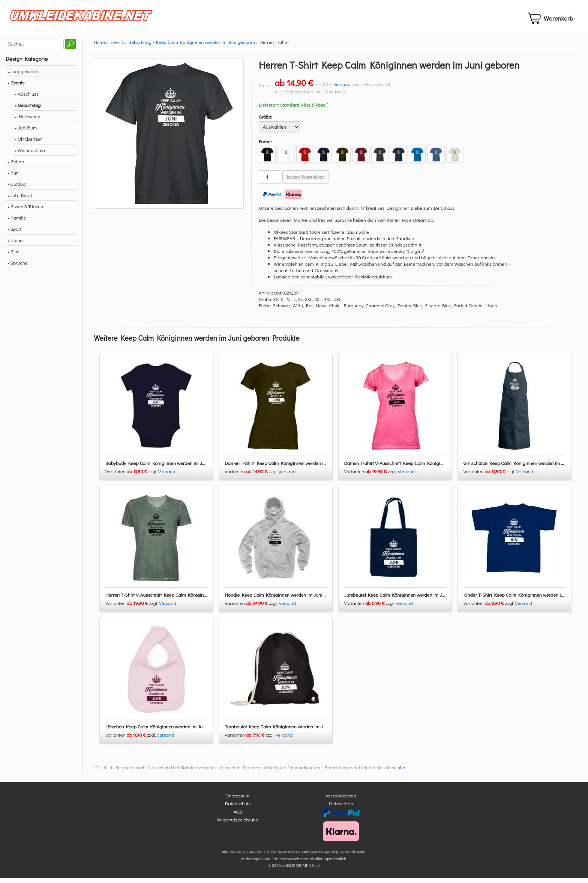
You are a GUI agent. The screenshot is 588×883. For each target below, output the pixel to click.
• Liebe (15, 244)
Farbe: (265, 146)
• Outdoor (17, 188)
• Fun (13, 177)
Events (117, 46)
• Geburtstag (28, 109)
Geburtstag (140, 46)
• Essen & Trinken (25, 211)
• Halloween (28, 121)
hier (401, 772)
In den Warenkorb (305, 182)
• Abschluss (27, 98)
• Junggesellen (23, 76)
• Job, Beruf (20, 199)
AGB (238, 816)
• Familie (17, 222)
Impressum (238, 800)
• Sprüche (17, 267)
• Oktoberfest (28, 143)
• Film (13, 256)
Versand (342, 88)
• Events (16, 87)
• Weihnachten (30, 154)
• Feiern (16, 166)
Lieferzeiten (341, 808)
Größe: (265, 121)
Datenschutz (238, 808)
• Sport (14, 233)
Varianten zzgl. (132, 476)
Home (100, 46)
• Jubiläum (26, 132)
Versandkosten (341, 800)
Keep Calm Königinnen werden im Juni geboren (205, 46)
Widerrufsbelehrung (238, 824)
